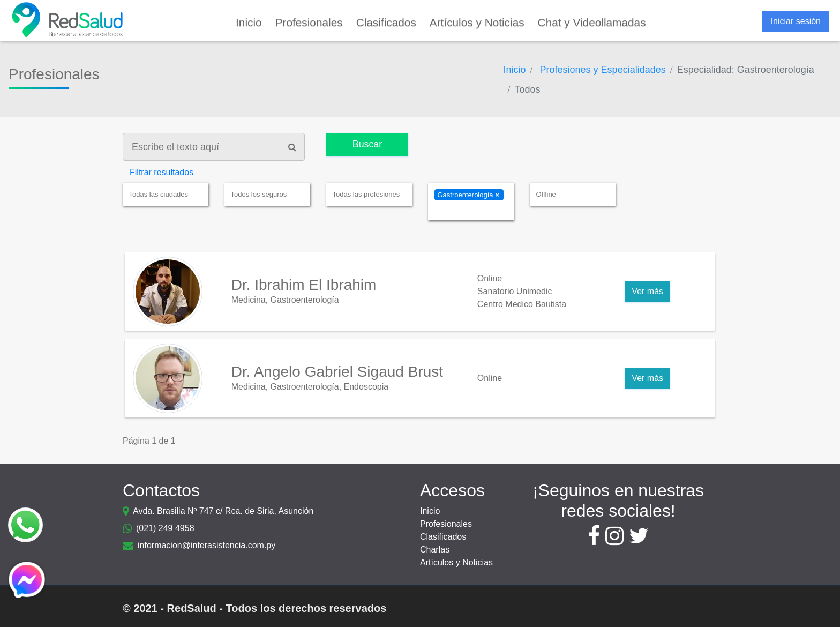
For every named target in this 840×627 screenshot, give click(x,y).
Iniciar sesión (796, 21)
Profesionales (446, 524)
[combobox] (166, 194)
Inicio (430, 511)
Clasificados (443, 537)
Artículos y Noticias (456, 562)
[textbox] (168, 195)
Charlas (435, 550)
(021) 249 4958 (165, 528)
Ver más (647, 291)
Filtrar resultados (162, 172)
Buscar (368, 144)
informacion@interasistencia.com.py (207, 545)
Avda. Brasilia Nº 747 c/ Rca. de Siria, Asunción (223, 511)
